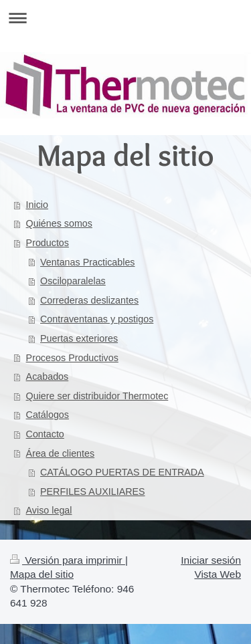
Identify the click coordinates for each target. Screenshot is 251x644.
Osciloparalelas (73, 281)
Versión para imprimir (68, 560)
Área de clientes (61, 453)
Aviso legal (49, 510)
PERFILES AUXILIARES (93, 492)
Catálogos (48, 415)
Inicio (37, 205)
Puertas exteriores (79, 338)
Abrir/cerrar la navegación (125, 18)
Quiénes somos (59, 223)
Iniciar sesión (211, 560)
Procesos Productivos (72, 358)
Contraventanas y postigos (97, 319)
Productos (48, 243)
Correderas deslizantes (89, 300)
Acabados (48, 377)
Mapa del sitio (42, 574)
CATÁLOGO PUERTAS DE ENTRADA (122, 472)
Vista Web (218, 574)
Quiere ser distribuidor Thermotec (97, 396)
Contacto (45, 434)
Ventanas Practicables (87, 262)
